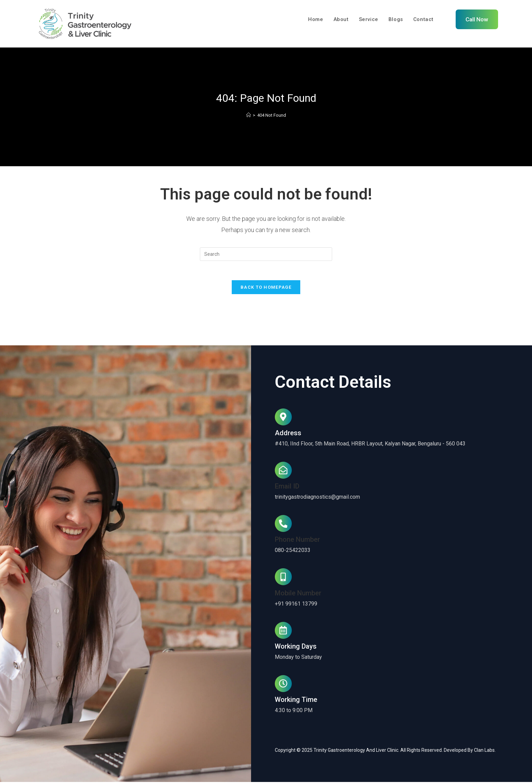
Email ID (287, 489)
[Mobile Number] (283, 579)
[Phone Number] (283, 526)
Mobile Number (298, 595)
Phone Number (297, 542)
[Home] (249, 116)
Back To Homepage (266, 289)
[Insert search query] (266, 255)
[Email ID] (283, 472)
